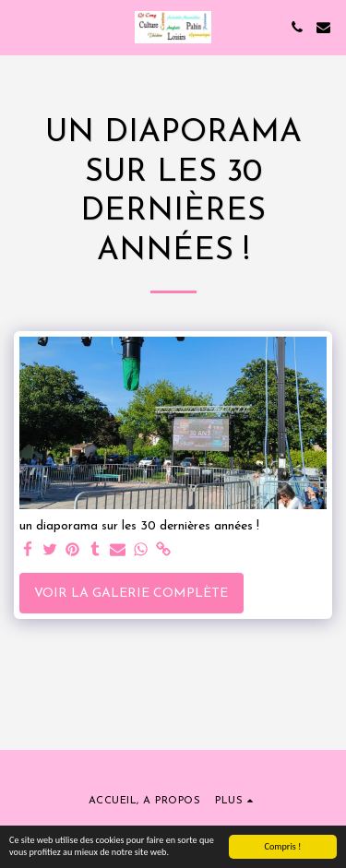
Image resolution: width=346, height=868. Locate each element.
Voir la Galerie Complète (131, 594)
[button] (20, 27)
